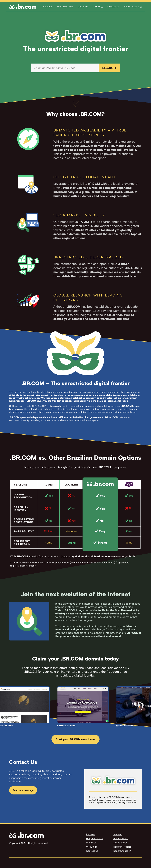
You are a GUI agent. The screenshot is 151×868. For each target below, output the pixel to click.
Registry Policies (122, 847)
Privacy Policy (121, 839)
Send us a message (23, 790)
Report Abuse (131, 7)
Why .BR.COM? (65, 7)
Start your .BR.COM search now (75, 739)
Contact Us (114, 7)
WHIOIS (90, 847)
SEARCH (109, 68)
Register (48, 7)
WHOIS (96, 7)
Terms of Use (120, 843)
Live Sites (83, 7)
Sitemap (118, 834)
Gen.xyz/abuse (127, 800)
